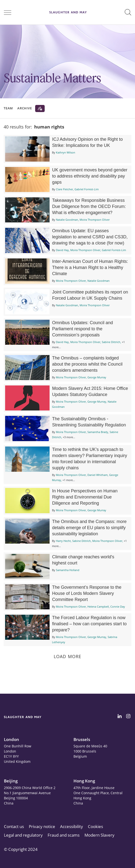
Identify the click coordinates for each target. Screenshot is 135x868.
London (11, 739)
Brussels (82, 739)
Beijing (11, 781)
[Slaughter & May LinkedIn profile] (120, 717)
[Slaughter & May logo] (68, 12)
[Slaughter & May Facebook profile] (128, 717)
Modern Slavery (99, 835)
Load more (67, 656)
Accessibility (72, 826)
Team (8, 108)
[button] (128, 12)
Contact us (14, 826)
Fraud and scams (64, 835)
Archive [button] (25, 108)
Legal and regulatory (23, 835)
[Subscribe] (40, 108)
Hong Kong (84, 781)
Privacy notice (42, 826)
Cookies (95, 826)
